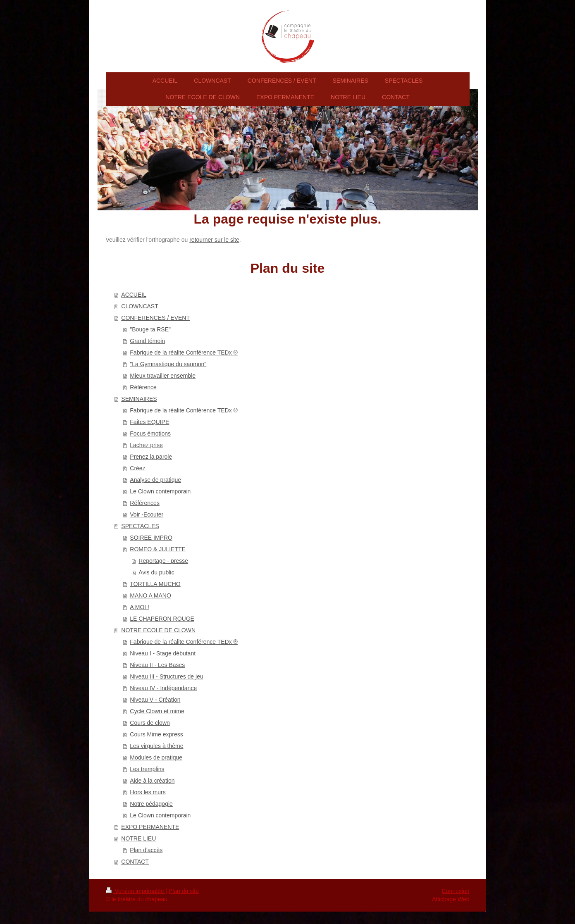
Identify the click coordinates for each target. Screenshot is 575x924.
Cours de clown (150, 723)
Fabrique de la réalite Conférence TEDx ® (184, 352)
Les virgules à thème (156, 746)
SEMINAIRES (139, 399)
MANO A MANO (150, 595)
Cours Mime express (156, 734)
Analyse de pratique (155, 480)
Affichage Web (451, 899)
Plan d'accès (146, 850)
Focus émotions (150, 433)
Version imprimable (136, 891)
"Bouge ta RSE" (150, 329)
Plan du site (184, 891)
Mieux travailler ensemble (163, 376)
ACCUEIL (134, 295)
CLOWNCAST (140, 306)
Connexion (456, 891)
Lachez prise (146, 445)
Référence (143, 387)
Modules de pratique (156, 757)
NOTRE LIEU (138, 838)
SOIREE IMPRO (151, 538)
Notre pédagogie (151, 804)
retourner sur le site (214, 240)
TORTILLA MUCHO (155, 584)
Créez (137, 468)
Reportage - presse (163, 561)
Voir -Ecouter (147, 514)
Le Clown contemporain (160, 491)
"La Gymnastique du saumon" (168, 364)
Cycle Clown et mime (157, 711)
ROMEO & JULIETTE (158, 549)
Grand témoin (147, 341)
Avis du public (156, 572)
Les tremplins (147, 769)
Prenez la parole (151, 457)
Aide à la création (152, 781)
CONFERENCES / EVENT (155, 318)
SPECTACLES (140, 526)
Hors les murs (148, 792)
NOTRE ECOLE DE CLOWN (158, 630)
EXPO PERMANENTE (150, 827)
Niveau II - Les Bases (157, 665)
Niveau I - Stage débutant (163, 653)
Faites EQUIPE (149, 422)
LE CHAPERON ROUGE (162, 619)
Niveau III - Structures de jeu (166, 676)
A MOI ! (140, 607)
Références (145, 503)
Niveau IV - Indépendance (163, 688)
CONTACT (135, 862)
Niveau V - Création (155, 700)
